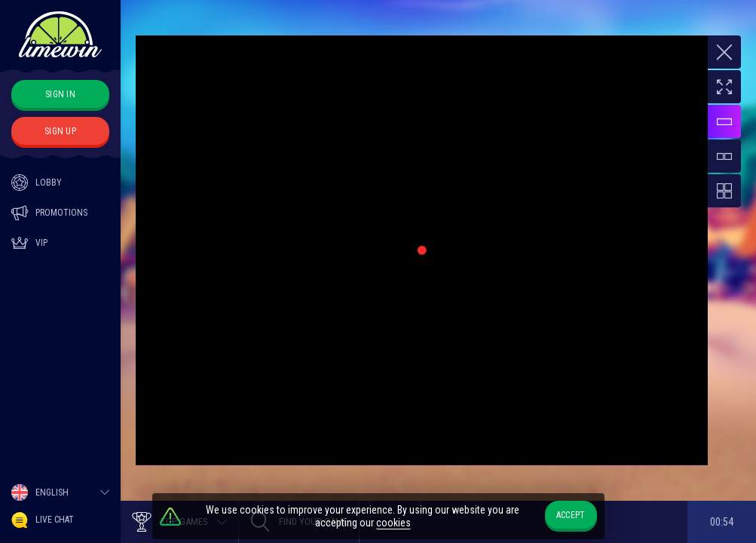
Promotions (49, 213)
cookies (393, 523)
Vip (29, 243)
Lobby (37, 183)
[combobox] (60, 492)
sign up (60, 131)
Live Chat (43, 520)
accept (571, 515)
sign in (60, 94)
